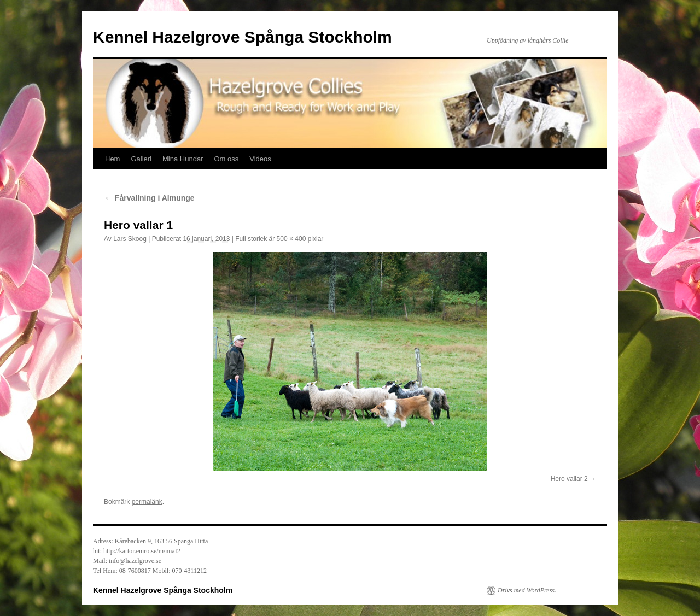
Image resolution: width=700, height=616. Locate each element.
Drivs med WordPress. (527, 590)
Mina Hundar (183, 159)
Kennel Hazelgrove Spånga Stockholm (243, 37)
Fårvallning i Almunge (149, 198)
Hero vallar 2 (569, 479)
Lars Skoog (130, 239)
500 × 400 (291, 239)
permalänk (147, 502)
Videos (260, 159)
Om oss (226, 159)
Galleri (141, 159)
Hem (112, 159)
